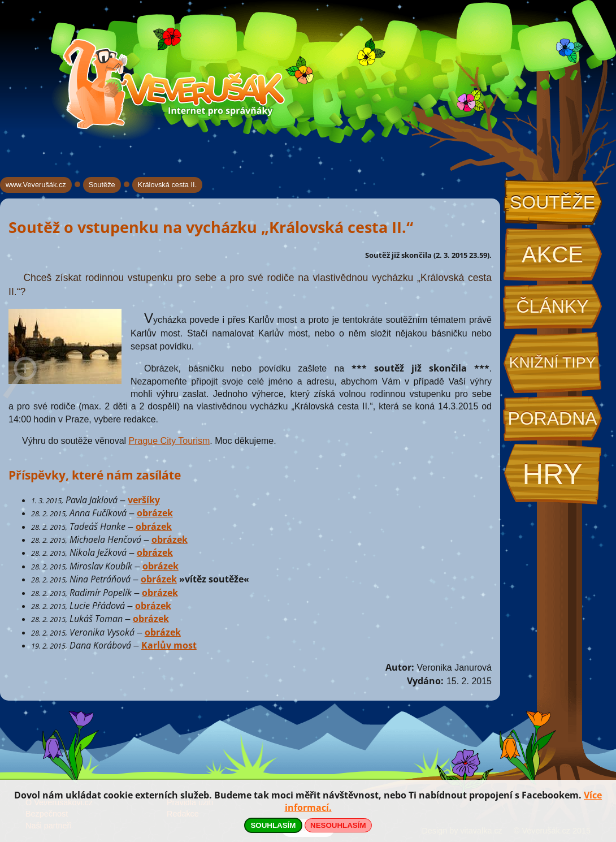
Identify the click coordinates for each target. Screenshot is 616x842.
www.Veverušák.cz (36, 185)
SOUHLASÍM (273, 825)
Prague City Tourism (170, 441)
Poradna (552, 418)
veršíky (144, 500)
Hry (552, 474)
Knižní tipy (553, 362)
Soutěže (552, 202)
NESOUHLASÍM (338, 825)
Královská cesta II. (168, 185)
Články (552, 306)
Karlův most (169, 645)
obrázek (155, 513)
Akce (552, 254)
